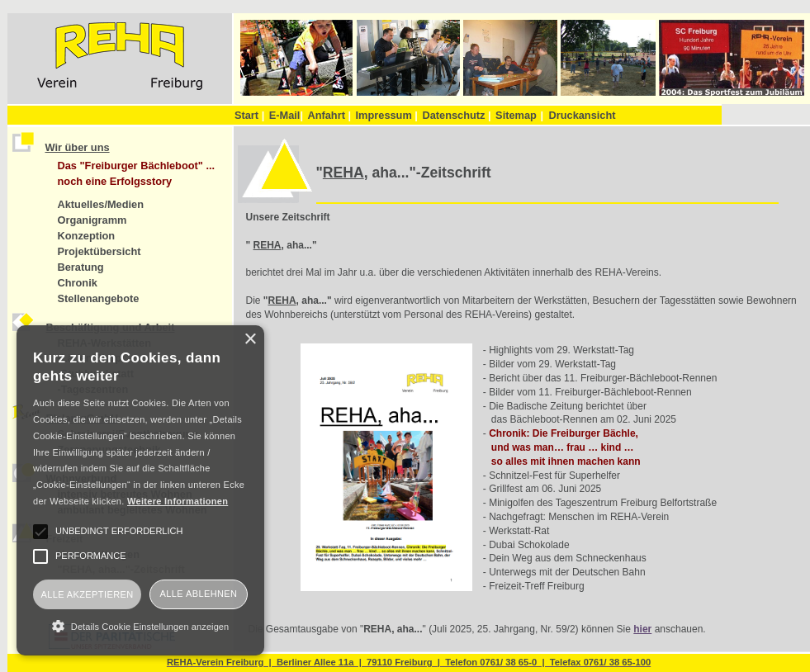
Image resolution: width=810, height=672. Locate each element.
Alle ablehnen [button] (199, 594)
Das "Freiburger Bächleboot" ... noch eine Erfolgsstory (137, 173)
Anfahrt (329, 115)
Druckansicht (582, 115)
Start (249, 115)
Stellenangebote (99, 298)
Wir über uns (78, 147)
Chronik (78, 283)
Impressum (387, 115)
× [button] (250, 340)
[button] (140, 626)
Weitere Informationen (178, 501)
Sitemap (516, 115)
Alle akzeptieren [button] (87, 594)
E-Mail (286, 115)
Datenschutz (456, 115)
